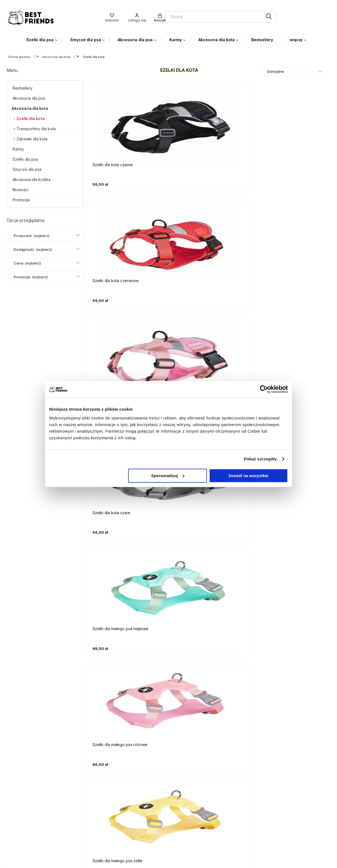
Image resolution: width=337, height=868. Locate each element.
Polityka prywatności (194, 822)
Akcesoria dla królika (32, 178)
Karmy (18, 147)
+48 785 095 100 (24, 813)
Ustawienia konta (190, 786)
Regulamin (183, 830)
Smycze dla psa (27, 168)
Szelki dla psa (25, 158)
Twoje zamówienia (192, 777)
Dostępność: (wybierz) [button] (33, 248)
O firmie (262, 839)
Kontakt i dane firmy (274, 822)
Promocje (21, 198)
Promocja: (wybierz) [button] (31, 275)
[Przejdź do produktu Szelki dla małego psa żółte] (127, 349)
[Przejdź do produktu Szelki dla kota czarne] (127, 120)
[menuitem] (44, 38)
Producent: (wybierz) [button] (32, 234)
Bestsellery (23, 86)
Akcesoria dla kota (30, 107)
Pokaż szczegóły (260, 459)
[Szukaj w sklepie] (152, 16)
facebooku (55, 822)
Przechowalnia (188, 794)
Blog (259, 830)
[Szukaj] (205, 15)
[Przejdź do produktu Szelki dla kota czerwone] (210, 120)
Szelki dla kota (31, 117)
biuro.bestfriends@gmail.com (35, 804)
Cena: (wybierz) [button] (27, 261)
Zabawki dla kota (32, 137)
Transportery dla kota (36, 127)
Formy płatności (270, 777)
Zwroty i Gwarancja (192, 839)
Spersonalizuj (168, 476)
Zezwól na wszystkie (249, 476)
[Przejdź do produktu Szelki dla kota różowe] (292, 120)
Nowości (20, 188)
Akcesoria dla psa (29, 97)
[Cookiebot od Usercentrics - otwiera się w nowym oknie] (264, 389)
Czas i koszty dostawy (277, 786)
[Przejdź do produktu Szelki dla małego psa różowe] (292, 234)
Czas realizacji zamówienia (281, 794)
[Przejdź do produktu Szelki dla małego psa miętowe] (210, 234)
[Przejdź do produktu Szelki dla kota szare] (127, 234)
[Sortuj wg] (294, 70)
